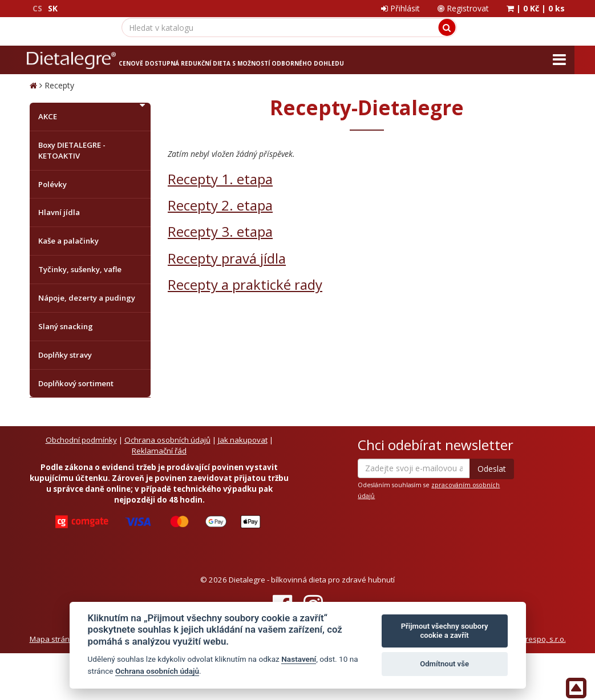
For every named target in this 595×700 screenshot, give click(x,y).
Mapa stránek (54, 639)
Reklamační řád (159, 451)
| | (536, 8)
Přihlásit (400, 8)
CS (37, 8)
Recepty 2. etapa (220, 205)
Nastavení (299, 659)
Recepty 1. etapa (220, 179)
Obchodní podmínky (81, 440)
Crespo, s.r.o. (543, 639)
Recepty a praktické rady (245, 284)
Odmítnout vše (444, 664)
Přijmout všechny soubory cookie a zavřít (445, 631)
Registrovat (463, 8)
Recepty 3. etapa (220, 231)
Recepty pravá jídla (227, 258)
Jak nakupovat (243, 440)
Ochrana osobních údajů (167, 440)
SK (53, 8)
